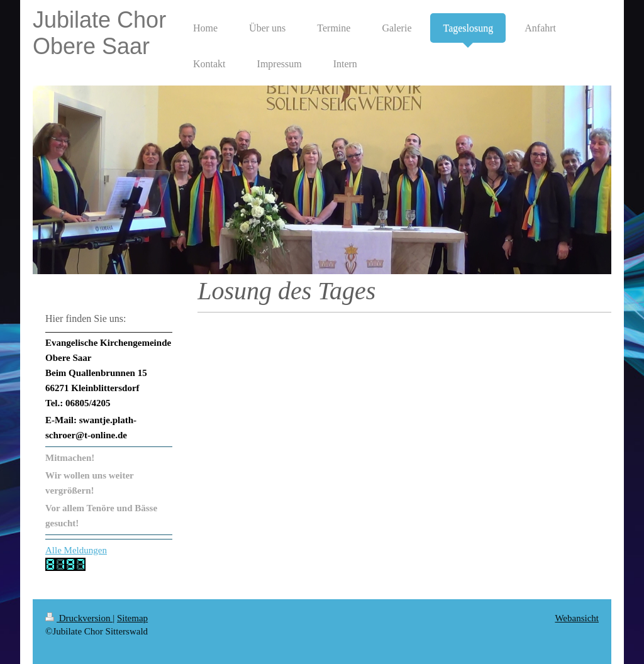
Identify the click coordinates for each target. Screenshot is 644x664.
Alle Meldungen (76, 550)
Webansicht (577, 618)
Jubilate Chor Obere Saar (99, 33)
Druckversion (79, 618)
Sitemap (132, 618)
